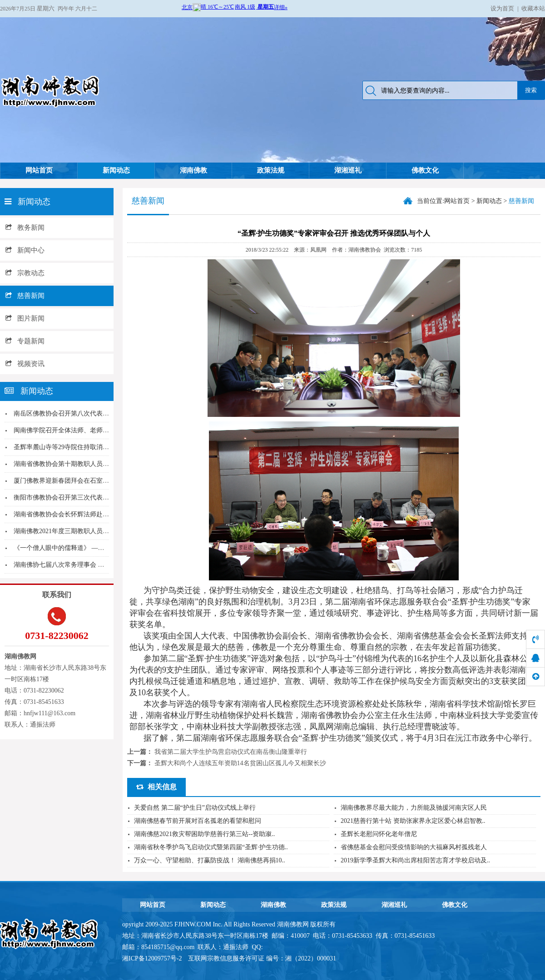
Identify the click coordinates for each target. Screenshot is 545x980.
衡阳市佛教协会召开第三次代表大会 (64, 497)
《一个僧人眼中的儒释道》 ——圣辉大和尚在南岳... (87, 548)
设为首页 (502, 8)
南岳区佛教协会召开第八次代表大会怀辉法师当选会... (89, 413)
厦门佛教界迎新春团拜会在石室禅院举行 (71, 481)
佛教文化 (425, 170)
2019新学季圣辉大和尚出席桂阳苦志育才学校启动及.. (415, 860)
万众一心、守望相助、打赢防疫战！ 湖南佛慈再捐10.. (210, 860)
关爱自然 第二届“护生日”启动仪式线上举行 (195, 808)
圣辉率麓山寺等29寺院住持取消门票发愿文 (74, 447)
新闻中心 (25, 250)
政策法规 (271, 170)
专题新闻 (25, 341)
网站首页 (39, 170)
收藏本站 (533, 8)
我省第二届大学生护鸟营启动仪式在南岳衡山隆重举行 (231, 752)
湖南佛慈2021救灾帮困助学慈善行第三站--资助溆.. (204, 834)
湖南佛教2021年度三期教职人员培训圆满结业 (77, 531)
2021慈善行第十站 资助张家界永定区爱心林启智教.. (413, 821)
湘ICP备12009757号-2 (153, 958)
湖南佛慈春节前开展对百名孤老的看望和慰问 (198, 821)
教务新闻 (25, 228)
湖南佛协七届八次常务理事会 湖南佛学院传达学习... (87, 565)
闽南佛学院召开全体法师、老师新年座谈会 (74, 430)
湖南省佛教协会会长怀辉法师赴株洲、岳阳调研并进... (89, 514)
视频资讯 (25, 364)
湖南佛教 (193, 170)
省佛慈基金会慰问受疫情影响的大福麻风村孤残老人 (414, 847)
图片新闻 (25, 318)
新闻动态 (116, 170)
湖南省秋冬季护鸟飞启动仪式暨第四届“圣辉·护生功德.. (211, 847)
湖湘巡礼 (348, 170)
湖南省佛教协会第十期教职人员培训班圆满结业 (80, 464)
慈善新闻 (25, 296)
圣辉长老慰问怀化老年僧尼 (379, 834)
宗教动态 (25, 273)
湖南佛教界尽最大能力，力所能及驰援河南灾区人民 (414, 808)
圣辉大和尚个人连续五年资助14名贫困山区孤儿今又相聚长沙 (240, 763)
